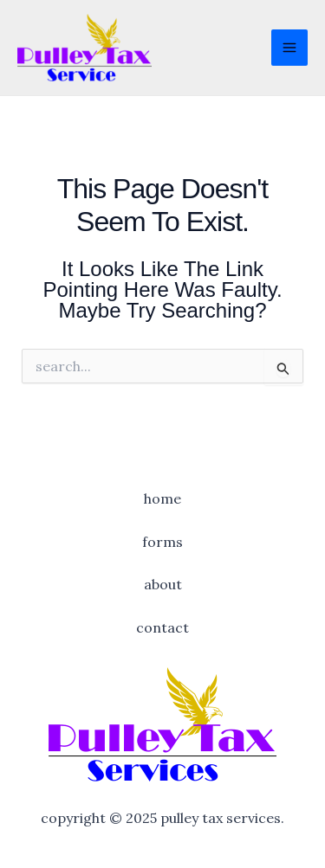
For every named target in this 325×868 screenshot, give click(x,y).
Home (162, 498)
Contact (162, 627)
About (163, 584)
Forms (162, 542)
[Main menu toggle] (289, 48)
